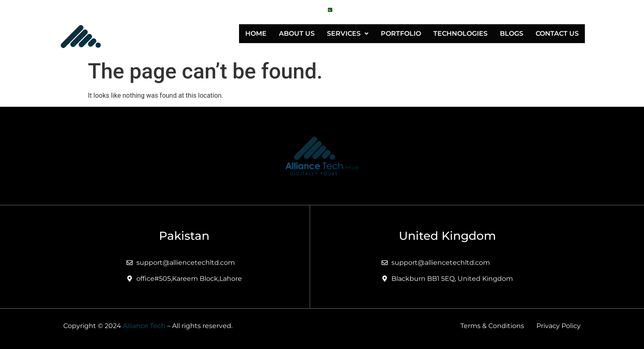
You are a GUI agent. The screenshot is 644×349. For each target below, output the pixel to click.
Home (256, 33)
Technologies (460, 33)
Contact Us (557, 33)
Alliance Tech (144, 326)
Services (348, 33)
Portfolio (401, 33)
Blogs (512, 33)
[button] (348, 34)
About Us (297, 33)
